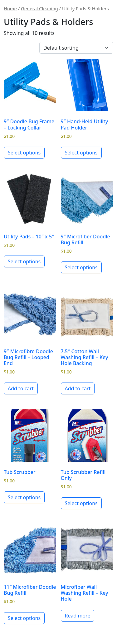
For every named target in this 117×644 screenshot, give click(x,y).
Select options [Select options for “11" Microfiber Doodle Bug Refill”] (24, 618)
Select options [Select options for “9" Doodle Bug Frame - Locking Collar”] (24, 153)
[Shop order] (76, 48)
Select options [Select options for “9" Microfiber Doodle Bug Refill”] (81, 267)
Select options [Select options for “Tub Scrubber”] (24, 497)
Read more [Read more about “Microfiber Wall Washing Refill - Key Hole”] (78, 616)
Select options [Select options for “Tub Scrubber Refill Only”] (81, 503)
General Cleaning (39, 8)
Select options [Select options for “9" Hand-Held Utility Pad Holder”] (81, 153)
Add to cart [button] (21, 388)
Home (10, 8)
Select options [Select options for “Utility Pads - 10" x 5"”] (24, 261)
